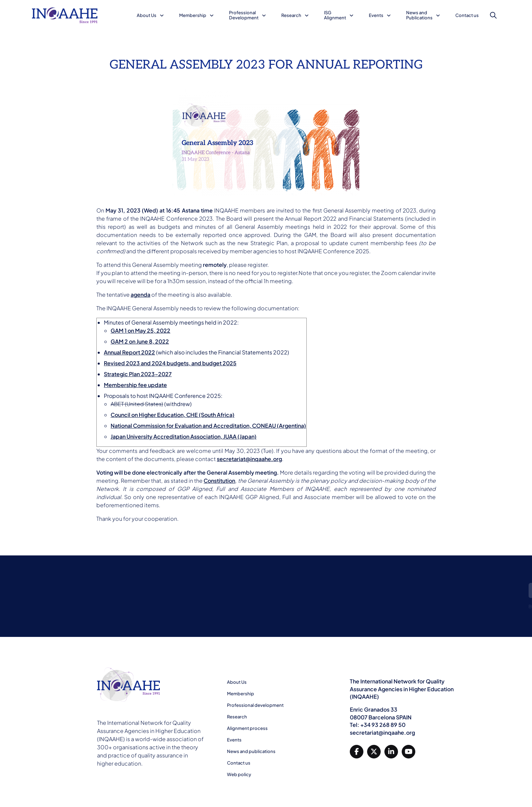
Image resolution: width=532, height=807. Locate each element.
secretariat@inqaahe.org (249, 459)
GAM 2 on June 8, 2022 (140, 341)
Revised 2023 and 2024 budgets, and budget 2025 (170, 363)
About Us (147, 15)
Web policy (239, 774)
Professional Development (244, 15)
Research (291, 15)
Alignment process (247, 728)
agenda (140, 295)
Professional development (255, 705)
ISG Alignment (335, 15)
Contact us (467, 15)
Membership (193, 15)
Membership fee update (135, 385)
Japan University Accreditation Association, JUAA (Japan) (184, 436)
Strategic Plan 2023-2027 (138, 374)
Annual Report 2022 (129, 352)
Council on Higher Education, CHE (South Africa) (173, 415)
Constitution (219, 481)
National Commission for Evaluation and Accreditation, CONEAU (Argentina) (208, 426)
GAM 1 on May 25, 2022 (140, 331)
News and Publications (419, 15)
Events (376, 15)
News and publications (251, 751)
